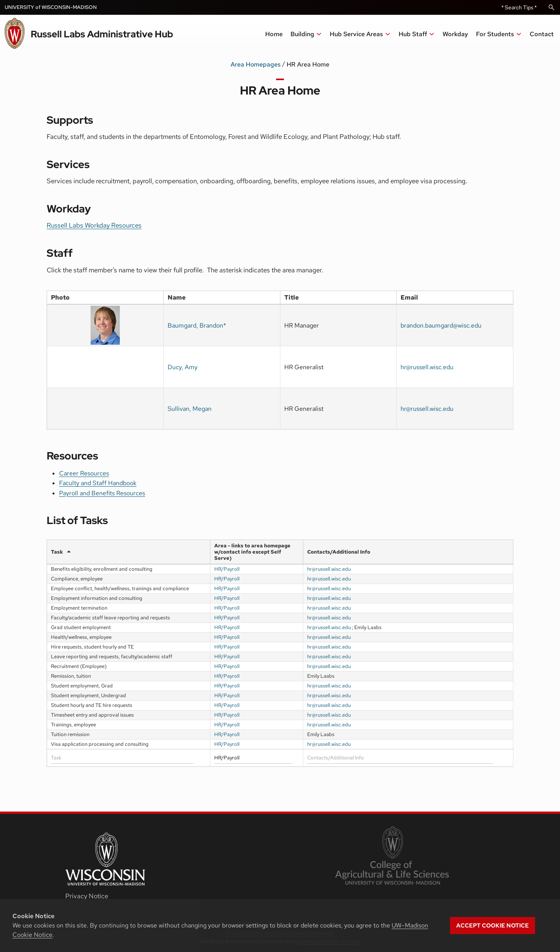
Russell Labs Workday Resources (94, 225)
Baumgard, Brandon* (197, 325)
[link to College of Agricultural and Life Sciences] (392, 856)
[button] (360, 34)
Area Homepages (255, 64)
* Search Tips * (519, 7)
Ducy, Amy (183, 367)
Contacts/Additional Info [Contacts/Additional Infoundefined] (339, 552)
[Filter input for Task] (122, 758)
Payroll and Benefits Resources (102, 493)
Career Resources (84, 473)
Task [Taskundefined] (57, 552)
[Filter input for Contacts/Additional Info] (400, 758)
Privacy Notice (87, 896)
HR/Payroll (227, 569)
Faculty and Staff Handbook (98, 483)
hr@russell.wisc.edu (427, 367)
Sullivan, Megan (190, 409)
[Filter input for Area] (253, 758)
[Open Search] (551, 7)
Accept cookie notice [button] (493, 926)
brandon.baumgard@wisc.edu (441, 325)
